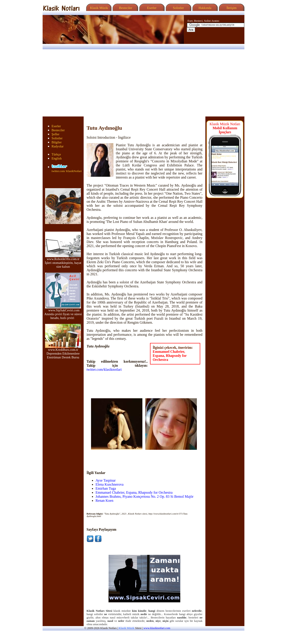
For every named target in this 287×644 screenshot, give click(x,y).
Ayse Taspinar (106, 480)
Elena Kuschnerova (110, 484)
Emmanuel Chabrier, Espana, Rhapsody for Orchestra (170, 356)
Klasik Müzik (98, 8)
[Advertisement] (143, 83)
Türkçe (56, 154)
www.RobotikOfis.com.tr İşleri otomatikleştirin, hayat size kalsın (63, 261)
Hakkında (205, 8)
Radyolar (58, 146)
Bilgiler (57, 142)
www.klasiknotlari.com (157, 628)
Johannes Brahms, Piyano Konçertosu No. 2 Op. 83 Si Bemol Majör (145, 496)
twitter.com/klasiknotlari (104, 369)
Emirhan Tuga (106, 488)
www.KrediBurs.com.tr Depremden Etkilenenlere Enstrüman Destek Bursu (63, 352)
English (57, 158)
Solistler (178, 8)
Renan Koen (104, 501)
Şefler (55, 134)
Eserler (151, 8)
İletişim (231, 8)
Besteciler (125, 8)
